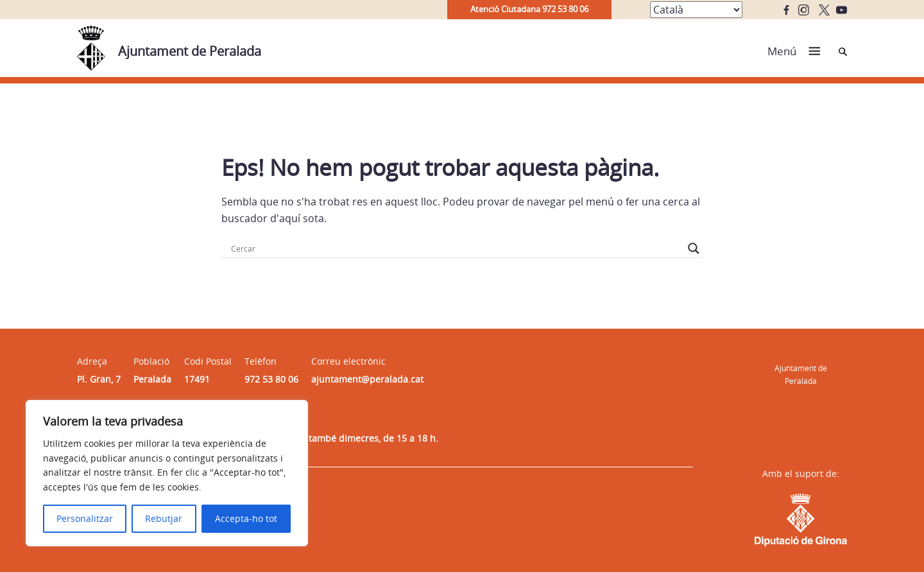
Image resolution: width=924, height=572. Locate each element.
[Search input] (456, 248)
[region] (167, 473)
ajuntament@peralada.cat (367, 379)
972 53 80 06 (271, 379)
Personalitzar (85, 518)
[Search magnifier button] (694, 248)
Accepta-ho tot (246, 518)
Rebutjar (164, 518)
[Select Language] (696, 10)
